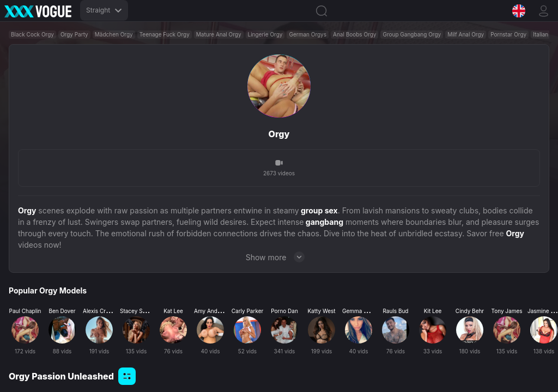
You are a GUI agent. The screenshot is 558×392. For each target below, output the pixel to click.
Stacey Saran (137, 311)
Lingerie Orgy (265, 34)
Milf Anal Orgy (466, 34)
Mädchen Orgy (114, 34)
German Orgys (308, 34)
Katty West (321, 311)
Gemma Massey (363, 311)
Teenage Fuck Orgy (165, 34)
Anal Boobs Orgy (354, 34)
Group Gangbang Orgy (412, 34)
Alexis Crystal (100, 311)
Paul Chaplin (25, 311)
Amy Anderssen (214, 311)
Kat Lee (173, 311)
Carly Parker (248, 311)
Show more (279, 257)
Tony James (507, 311)
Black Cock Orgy (32, 34)
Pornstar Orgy (508, 34)
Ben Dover (62, 311)
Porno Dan (284, 311)
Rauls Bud (395, 311)
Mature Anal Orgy (219, 34)
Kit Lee (433, 311)
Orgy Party (74, 34)
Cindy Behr (470, 311)
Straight (104, 10)
